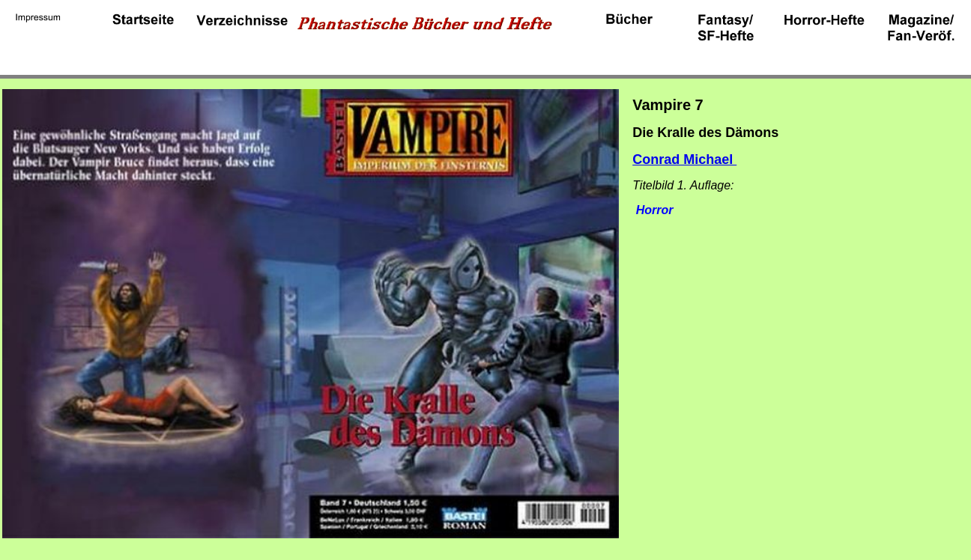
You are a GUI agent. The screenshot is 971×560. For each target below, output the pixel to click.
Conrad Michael (684, 159)
